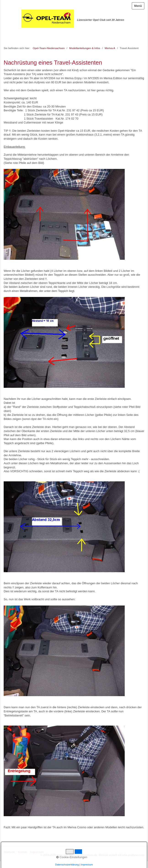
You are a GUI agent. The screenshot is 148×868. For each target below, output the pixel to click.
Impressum (37, 852)
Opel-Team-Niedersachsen (49, 48)
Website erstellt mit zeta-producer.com (122, 855)
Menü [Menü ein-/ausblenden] (138, 6)
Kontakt (23, 852)
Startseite (9, 852)
